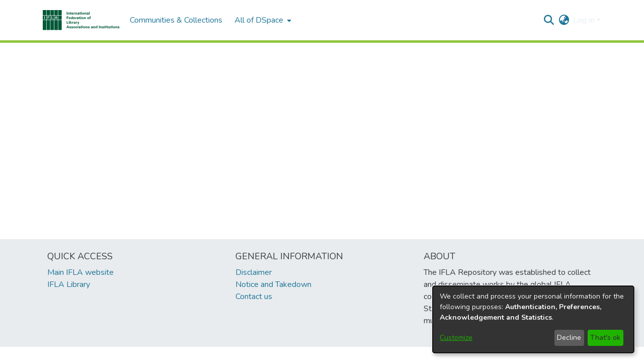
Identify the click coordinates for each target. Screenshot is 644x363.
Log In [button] (585, 20)
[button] (81, 20)
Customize (456, 338)
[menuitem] (262, 20)
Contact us (254, 297)
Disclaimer (254, 272)
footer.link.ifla (277, 355)
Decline (569, 338)
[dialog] (533, 319)
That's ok (605, 338)
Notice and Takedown (273, 284)
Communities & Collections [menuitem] (176, 20)
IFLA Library (69, 284)
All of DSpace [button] (259, 20)
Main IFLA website (80, 272)
